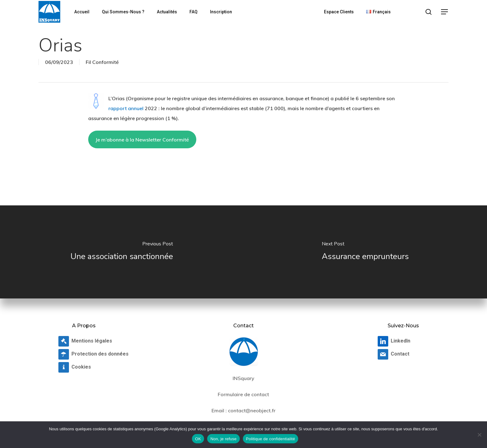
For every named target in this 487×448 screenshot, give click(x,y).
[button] (445, 12)
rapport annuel (126, 108)
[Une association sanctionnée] (122, 252)
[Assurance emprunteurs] (365, 252)
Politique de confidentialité (271, 439)
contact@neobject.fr (252, 410)
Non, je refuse (223, 439)
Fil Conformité (102, 62)
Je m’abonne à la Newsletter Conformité (142, 140)
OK (198, 439)
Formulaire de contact (243, 394)
